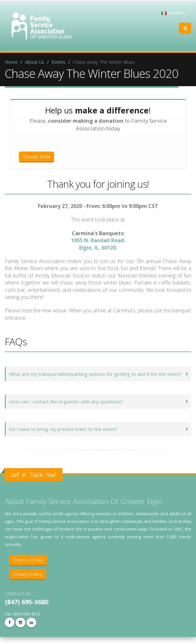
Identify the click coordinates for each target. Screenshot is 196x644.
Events (58, 62)
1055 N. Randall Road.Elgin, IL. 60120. (98, 244)
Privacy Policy (28, 581)
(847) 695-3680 (27, 609)
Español (174, 13)
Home (11, 62)
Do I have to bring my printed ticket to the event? (67, 436)
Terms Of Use (28, 567)
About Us (35, 62)
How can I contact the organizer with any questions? (70, 408)
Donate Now (37, 157)
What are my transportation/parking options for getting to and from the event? (94, 377)
